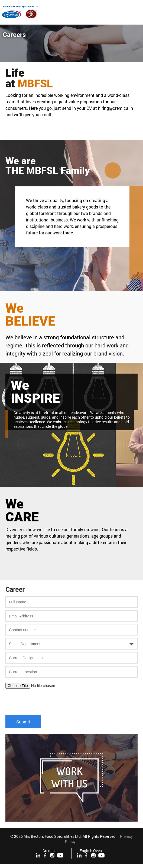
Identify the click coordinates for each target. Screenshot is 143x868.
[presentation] (47, 699)
